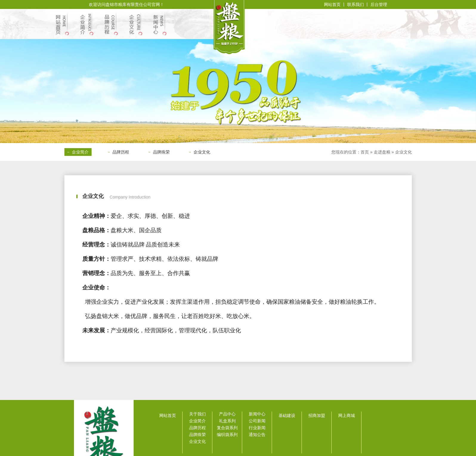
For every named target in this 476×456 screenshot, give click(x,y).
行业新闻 (257, 428)
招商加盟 (317, 415)
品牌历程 (121, 152)
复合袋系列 (227, 428)
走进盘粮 (382, 152)
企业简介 (80, 152)
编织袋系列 (227, 435)
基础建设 (287, 415)
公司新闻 (257, 421)
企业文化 (202, 152)
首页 (365, 152)
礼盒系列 (227, 421)
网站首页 (332, 4)
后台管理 (379, 4)
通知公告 (257, 435)
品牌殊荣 (161, 152)
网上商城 (347, 415)
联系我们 (356, 4)
